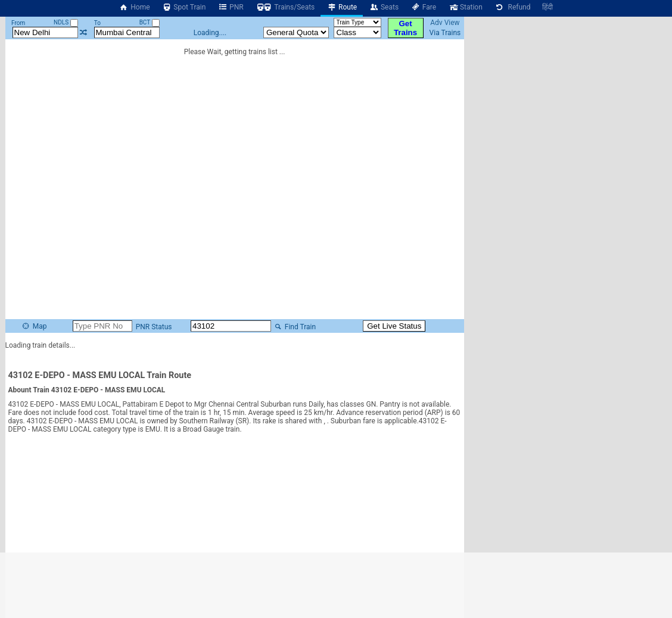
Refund (513, 7)
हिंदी (547, 7)
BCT (150, 22)
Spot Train (184, 7)
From (18, 23)
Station (465, 7)
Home (135, 7)
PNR (230, 7)
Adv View (445, 23)
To (97, 23)
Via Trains (445, 33)
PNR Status (153, 327)
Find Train (294, 327)
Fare (423, 7)
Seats (384, 7)
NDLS (66, 22)
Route (342, 7)
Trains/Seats (285, 7)
